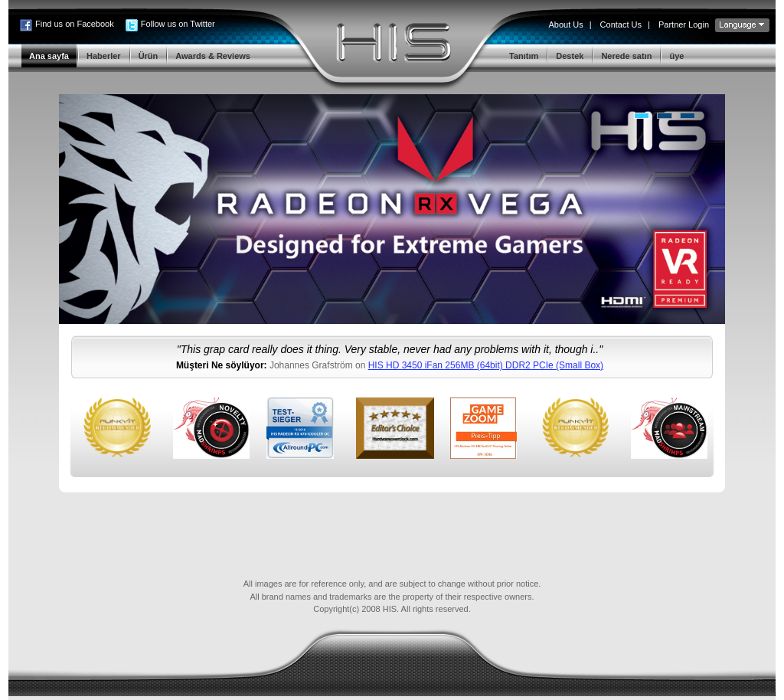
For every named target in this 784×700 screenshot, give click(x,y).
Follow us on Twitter (178, 24)
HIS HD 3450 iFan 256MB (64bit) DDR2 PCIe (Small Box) (486, 365)
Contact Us (621, 25)
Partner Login (684, 25)
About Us (565, 25)
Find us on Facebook (75, 24)
